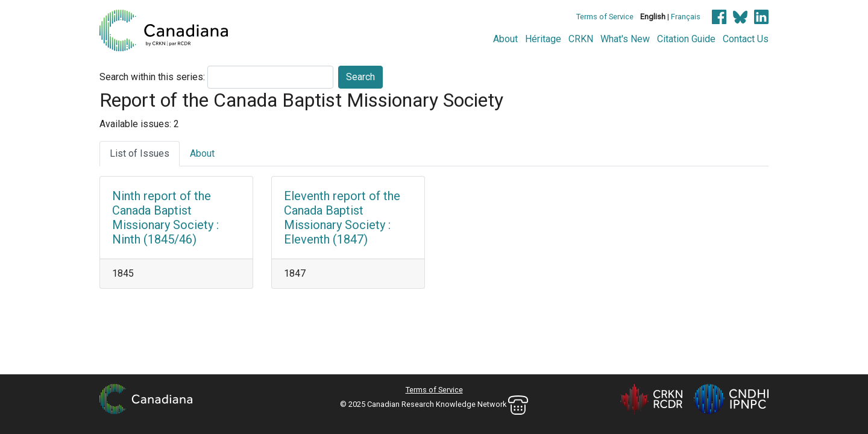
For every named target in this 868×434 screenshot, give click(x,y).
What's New (625, 39)
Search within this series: (152, 77)
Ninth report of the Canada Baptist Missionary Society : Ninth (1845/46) (165, 218)
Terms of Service (605, 17)
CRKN (581, 39)
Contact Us (746, 39)
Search (360, 77)
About (505, 39)
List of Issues (140, 153)
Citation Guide (686, 39)
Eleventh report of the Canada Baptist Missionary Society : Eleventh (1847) (342, 218)
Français (686, 17)
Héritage (543, 39)
